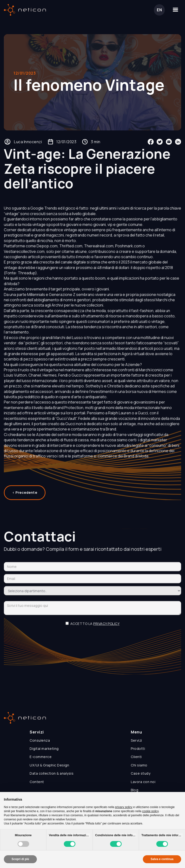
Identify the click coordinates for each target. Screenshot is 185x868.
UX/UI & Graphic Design (49, 765)
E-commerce (41, 757)
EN (159, 10)
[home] (25, 10)
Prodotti (138, 749)
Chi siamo (139, 765)
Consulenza (40, 740)
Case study (141, 773)
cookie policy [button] (150, 811)
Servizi (136, 740)
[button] (175, 10)
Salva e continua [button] (162, 859)
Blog (135, 790)
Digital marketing (44, 749)
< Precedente (25, 496)
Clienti (136, 757)
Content (37, 782)
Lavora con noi (143, 782)
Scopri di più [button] (20, 859)
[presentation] (92, 643)
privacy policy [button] (124, 807)
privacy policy (106, 627)
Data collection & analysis (52, 773)
